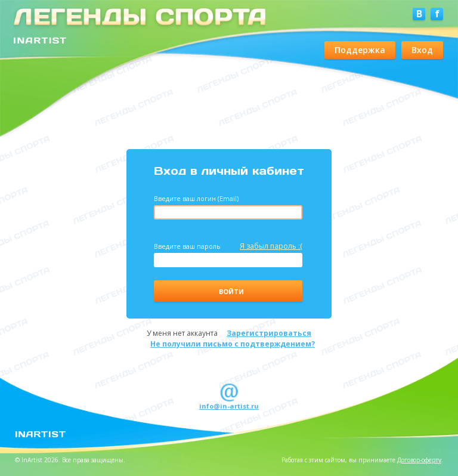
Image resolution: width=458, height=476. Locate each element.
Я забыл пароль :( (271, 246)
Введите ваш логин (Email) (196, 198)
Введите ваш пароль (228, 246)
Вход (422, 50)
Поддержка (360, 50)
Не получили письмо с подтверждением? (233, 344)
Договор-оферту (419, 460)
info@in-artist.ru (229, 406)
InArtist (41, 434)
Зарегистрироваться (269, 333)
